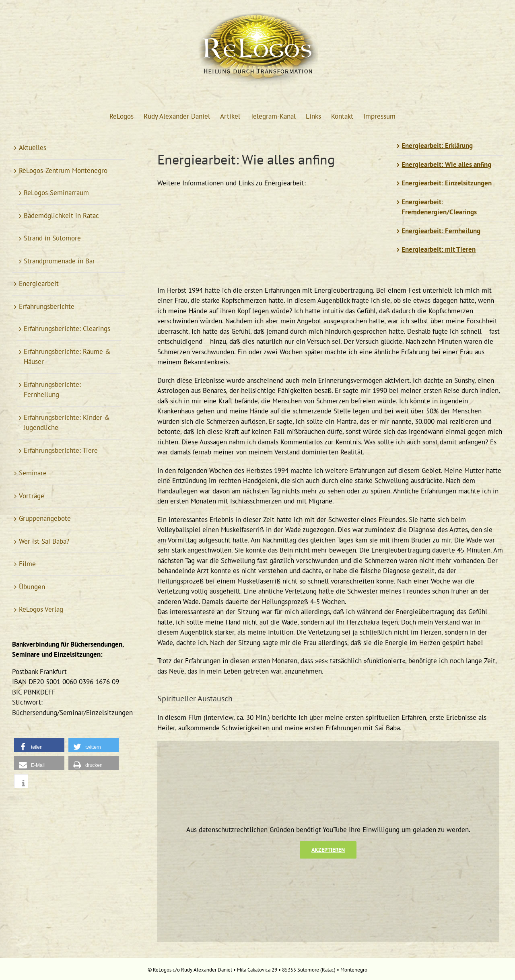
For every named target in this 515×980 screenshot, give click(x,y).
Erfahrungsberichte (47, 306)
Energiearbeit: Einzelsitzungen (447, 183)
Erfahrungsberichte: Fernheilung (52, 390)
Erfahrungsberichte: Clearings (67, 329)
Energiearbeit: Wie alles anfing (446, 164)
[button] (39, 745)
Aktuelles (33, 148)
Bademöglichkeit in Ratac (61, 216)
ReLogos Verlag (41, 609)
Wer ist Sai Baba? (44, 541)
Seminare (33, 473)
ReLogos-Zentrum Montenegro (63, 171)
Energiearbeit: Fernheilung (441, 231)
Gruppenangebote (45, 518)
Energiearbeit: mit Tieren (439, 249)
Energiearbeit (39, 284)
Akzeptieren (328, 850)
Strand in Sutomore (52, 238)
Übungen (32, 587)
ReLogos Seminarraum (56, 193)
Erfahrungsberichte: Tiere (61, 450)
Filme (27, 564)
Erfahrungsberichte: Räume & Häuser (67, 357)
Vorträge (32, 496)
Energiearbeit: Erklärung (437, 146)
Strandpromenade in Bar (59, 261)
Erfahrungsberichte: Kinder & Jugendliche (67, 423)
